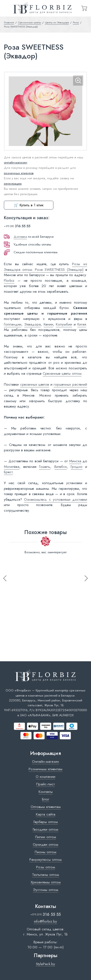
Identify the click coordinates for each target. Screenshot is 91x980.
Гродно (77, 467)
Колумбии (64, 324)
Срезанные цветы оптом (62, 373)
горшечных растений (70, 384)
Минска (75, 461)
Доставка (20, 237)
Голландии (13, 324)
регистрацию (13, 184)
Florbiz (9, 281)
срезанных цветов (35, 384)
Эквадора (33, 324)
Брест (8, 472)
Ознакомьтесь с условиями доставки (56, 499)
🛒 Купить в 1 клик (29, 205)
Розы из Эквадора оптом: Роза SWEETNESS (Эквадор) (45, 267)
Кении (48, 324)
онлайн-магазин (16, 162)
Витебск (61, 467)
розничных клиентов (19, 173)
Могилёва (12, 467)
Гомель (45, 467)
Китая (82, 324)
